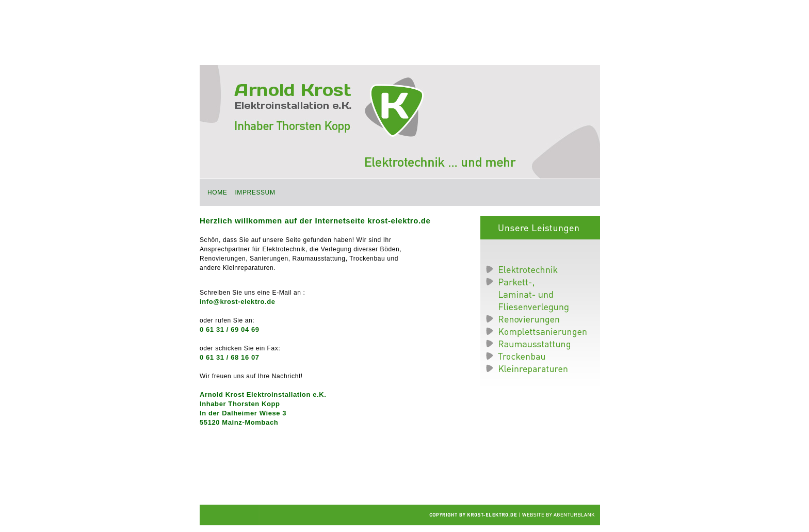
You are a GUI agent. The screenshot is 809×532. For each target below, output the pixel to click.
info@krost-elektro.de (238, 302)
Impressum (255, 192)
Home (217, 192)
